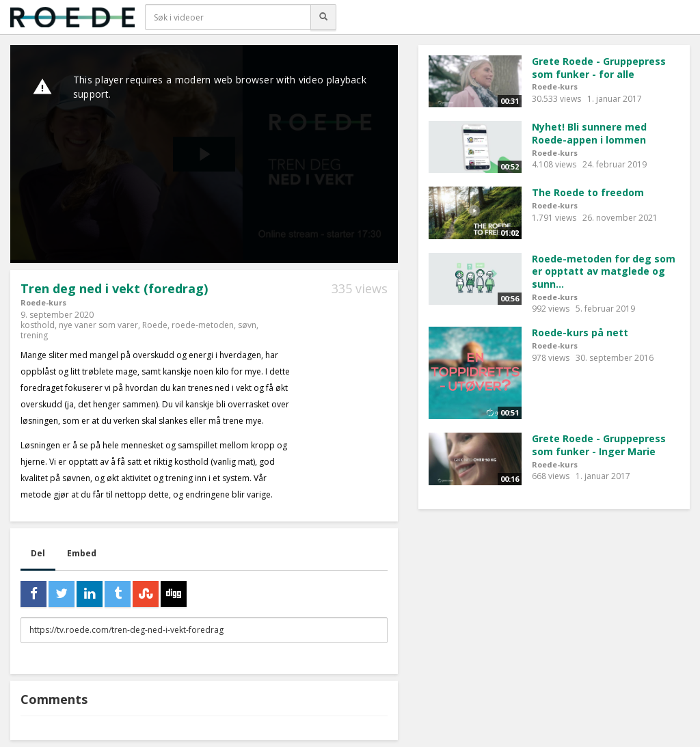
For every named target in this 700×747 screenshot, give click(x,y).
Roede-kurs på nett (580, 332)
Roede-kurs (43, 302)
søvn (247, 325)
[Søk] (323, 17)
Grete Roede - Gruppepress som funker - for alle (599, 68)
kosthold (38, 325)
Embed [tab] (82, 553)
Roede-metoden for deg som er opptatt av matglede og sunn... (604, 271)
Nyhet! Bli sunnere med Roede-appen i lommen (589, 133)
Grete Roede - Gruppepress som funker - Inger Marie (599, 445)
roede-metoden (203, 325)
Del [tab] (38, 553)
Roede (155, 325)
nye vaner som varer (98, 325)
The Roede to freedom (588, 192)
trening (34, 335)
